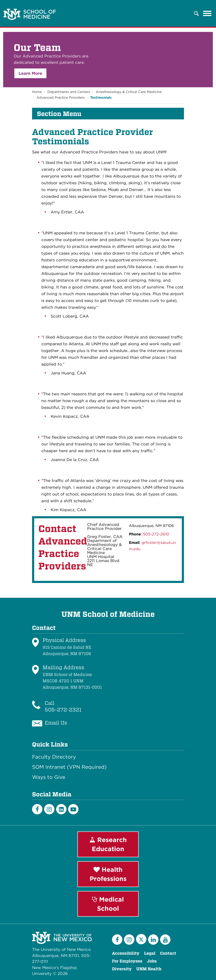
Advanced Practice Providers (61, 98)
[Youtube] (73, 809)
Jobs (152, 961)
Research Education (108, 844)
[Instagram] (49, 809)
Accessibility (126, 953)
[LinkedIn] (61, 809)
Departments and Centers (69, 92)
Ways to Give (49, 777)
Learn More (30, 73)
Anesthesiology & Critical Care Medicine (129, 92)
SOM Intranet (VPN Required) (69, 767)
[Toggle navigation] (207, 14)
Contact (168, 953)
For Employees (127, 961)
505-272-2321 (63, 710)
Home (37, 92)
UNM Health (149, 969)
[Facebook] (37, 809)
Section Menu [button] (59, 114)
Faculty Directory (54, 757)
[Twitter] (141, 939)
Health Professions (108, 874)
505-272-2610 (156, 534)
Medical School (108, 904)
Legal (150, 953)
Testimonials (101, 98)
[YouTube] (165, 940)
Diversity (122, 969)
